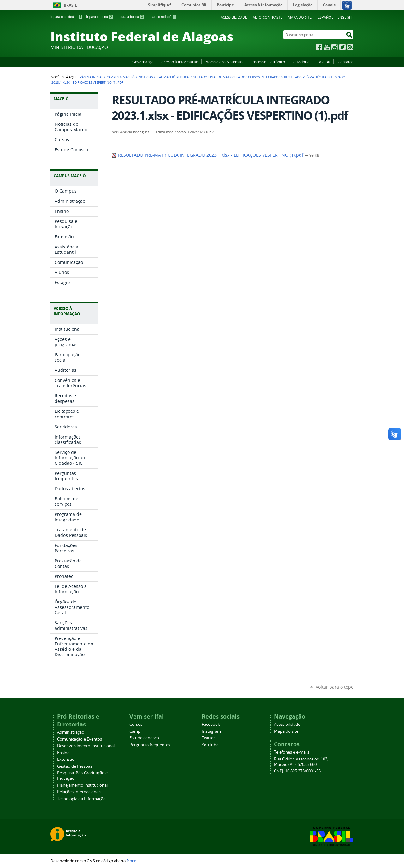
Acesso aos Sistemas (224, 62)
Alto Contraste (267, 17)
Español (326, 17)
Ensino (63, 753)
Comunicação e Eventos (80, 739)
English (345, 17)
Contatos (346, 62)
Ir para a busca (131, 17)
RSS (350, 47)
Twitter (342, 47)
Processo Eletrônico (268, 62)
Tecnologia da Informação (81, 799)
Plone (131, 861)
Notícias (146, 77)
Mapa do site (300, 17)
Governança (143, 62)
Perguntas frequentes (150, 745)
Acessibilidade (234, 17)
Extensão (66, 759)
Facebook (319, 47)
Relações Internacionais (79, 792)
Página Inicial (91, 77)
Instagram (335, 47)
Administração (71, 732)
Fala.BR (324, 62)
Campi (135, 731)
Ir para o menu (100, 17)
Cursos (136, 724)
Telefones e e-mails (292, 752)
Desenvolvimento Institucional (86, 746)
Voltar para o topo (335, 687)
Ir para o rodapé (162, 17)
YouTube (327, 47)
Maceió (129, 77)
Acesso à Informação (180, 62)
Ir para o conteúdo (67, 17)
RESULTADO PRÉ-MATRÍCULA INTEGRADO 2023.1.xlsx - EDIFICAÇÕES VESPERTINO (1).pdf (208, 155)
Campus (113, 77)
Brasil (70, 5)
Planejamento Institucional (82, 785)
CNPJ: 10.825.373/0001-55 (297, 771)
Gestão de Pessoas (75, 766)
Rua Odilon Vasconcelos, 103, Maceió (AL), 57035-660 (301, 762)
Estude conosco (144, 738)
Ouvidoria (301, 62)
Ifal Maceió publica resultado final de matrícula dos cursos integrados (218, 77)
